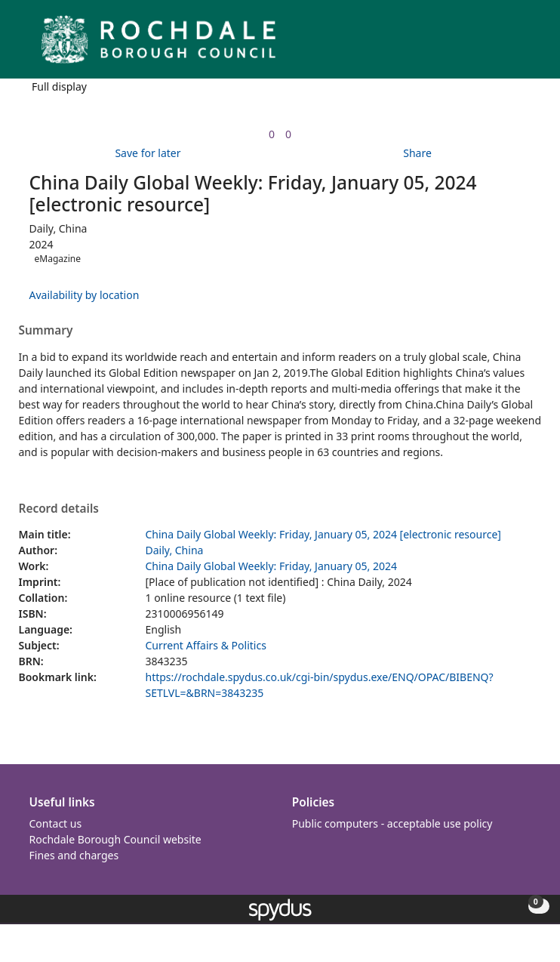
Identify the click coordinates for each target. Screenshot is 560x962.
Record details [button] (59, 509)
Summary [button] (46, 331)
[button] (507, 45)
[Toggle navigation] (526, 45)
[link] (272, 134)
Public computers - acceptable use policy (392, 823)
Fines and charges (74, 855)
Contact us (56, 823)
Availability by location (85, 295)
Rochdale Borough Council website (115, 839)
